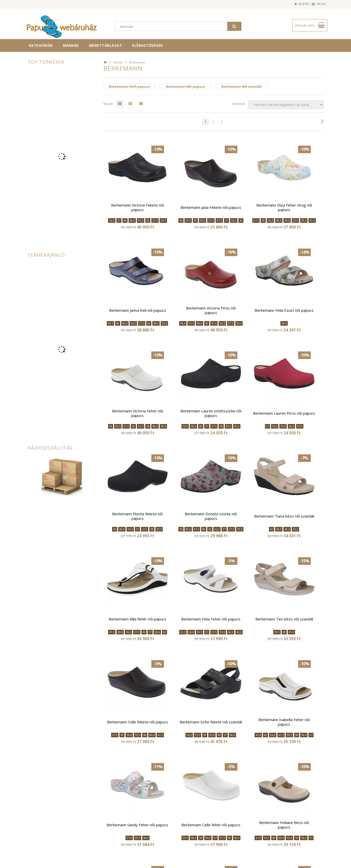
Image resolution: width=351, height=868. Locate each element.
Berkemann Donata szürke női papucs (211, 516)
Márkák (71, 45)
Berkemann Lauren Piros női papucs (284, 413)
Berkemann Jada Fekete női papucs (211, 207)
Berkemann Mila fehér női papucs (138, 619)
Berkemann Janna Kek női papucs (138, 310)
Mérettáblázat (106, 45)
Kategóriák (41, 45)
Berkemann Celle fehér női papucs (211, 825)
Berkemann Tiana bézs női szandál (284, 516)
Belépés (296, 4)
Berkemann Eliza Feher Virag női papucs (284, 207)
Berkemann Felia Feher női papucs (211, 619)
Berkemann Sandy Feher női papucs (137, 825)
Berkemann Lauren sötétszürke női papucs (211, 413)
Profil (319, 4)
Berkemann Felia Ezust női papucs (284, 310)
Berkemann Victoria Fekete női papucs (138, 207)
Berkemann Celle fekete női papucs (138, 722)
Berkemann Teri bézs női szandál (284, 619)
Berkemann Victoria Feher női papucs (138, 413)
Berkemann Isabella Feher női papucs (284, 722)
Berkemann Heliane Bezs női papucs (284, 825)
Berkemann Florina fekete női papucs (137, 516)
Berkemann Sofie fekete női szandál (211, 722)
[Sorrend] (286, 105)
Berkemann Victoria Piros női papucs (211, 310)
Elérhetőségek (148, 45)
